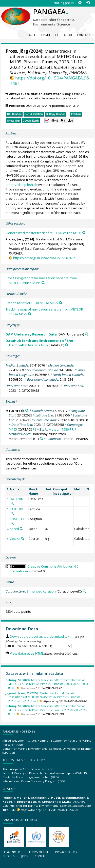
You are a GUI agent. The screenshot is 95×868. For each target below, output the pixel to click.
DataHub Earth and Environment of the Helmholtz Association (39, 343)
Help (57, 35)
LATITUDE (17, 509)
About (69, 35)
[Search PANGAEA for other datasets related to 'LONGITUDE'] (12, 523)
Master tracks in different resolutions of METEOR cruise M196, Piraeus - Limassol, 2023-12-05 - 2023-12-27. (44, 697)
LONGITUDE (18, 519)
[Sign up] (80, 3)
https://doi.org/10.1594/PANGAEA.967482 (44, 258)
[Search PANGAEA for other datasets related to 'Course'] (23, 539)
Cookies (9, 856)
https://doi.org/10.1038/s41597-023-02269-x (49, 810)
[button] (59, 121)
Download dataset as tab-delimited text (40, 636)
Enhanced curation (41, 591)
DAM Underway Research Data (31, 334)
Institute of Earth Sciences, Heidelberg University (48, 70)
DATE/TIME (17, 499)
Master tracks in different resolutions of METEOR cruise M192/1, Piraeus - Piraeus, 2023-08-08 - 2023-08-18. (46, 710)
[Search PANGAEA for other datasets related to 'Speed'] (21, 529)
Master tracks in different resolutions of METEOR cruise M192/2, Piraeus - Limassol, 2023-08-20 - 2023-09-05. (47, 684)
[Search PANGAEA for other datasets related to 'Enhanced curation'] (84, 591)
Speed (14, 529)
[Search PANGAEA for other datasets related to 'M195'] (35, 429)
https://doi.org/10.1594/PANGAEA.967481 (49, 80)
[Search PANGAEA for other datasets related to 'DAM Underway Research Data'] (87, 334)
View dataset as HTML (27, 653)
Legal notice (12, 852)
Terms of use (39, 852)
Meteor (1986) (59, 429)
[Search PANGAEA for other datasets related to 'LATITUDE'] (12, 513)
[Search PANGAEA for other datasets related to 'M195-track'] (27, 411)
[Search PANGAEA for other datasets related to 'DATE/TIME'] (12, 503)
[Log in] (88, 3)
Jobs (25, 856)
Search (31, 35)
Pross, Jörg (17, 51)
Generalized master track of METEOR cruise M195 (43, 233)
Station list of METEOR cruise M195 (32, 303)
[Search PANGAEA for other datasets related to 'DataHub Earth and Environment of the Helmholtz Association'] (67, 345)
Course (15, 539)
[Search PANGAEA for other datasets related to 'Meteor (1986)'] (72, 429)
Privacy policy (66, 852)
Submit (45, 35)
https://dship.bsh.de (22, 185)
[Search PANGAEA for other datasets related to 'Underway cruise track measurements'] (41, 439)
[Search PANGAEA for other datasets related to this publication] (84, 233)
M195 (13, 429)
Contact (84, 35)
